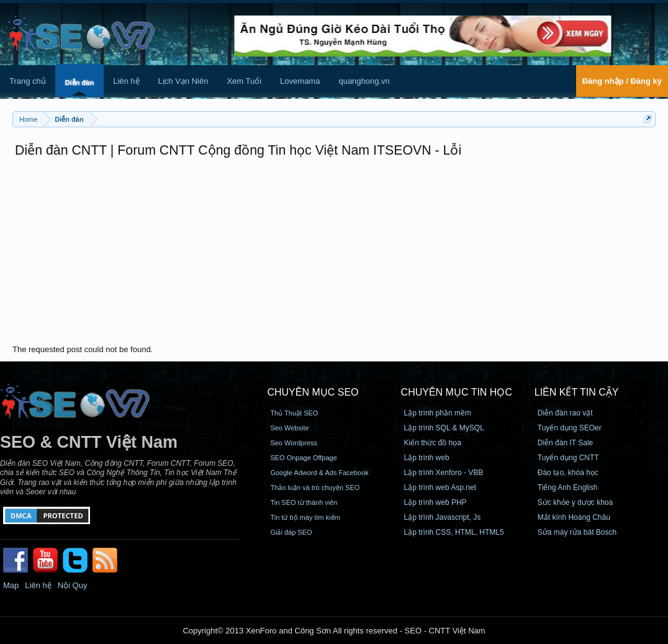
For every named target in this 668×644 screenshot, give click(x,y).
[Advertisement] (334, 252)
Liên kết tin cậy (577, 392)
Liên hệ (126, 81)
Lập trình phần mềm (438, 413)
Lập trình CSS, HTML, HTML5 (454, 532)
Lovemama (300, 81)
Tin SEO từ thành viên (304, 502)
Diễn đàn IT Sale (566, 443)
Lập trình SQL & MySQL (444, 428)
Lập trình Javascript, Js (443, 517)
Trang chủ (28, 81)
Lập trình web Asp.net (440, 488)
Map (11, 585)
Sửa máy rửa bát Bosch (577, 532)
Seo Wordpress (294, 443)
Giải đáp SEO (291, 532)
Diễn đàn (79, 83)
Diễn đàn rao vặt (565, 413)
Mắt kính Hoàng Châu (574, 517)
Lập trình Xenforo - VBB (444, 473)
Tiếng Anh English (568, 488)
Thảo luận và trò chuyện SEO (315, 488)
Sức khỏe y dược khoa (575, 502)
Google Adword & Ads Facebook (319, 473)
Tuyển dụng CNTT (568, 458)
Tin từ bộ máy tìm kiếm (305, 517)
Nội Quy (73, 585)
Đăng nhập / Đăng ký (622, 81)
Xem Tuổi (244, 81)
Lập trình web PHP (436, 502)
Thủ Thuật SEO (294, 413)
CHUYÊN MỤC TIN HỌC (457, 392)
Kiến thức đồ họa (433, 443)
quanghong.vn (364, 81)
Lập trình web (427, 458)
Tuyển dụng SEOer (570, 428)
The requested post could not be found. (83, 349)
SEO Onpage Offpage (303, 458)
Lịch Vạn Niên (183, 81)
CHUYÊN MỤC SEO (313, 392)
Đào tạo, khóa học (568, 473)
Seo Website (289, 428)
